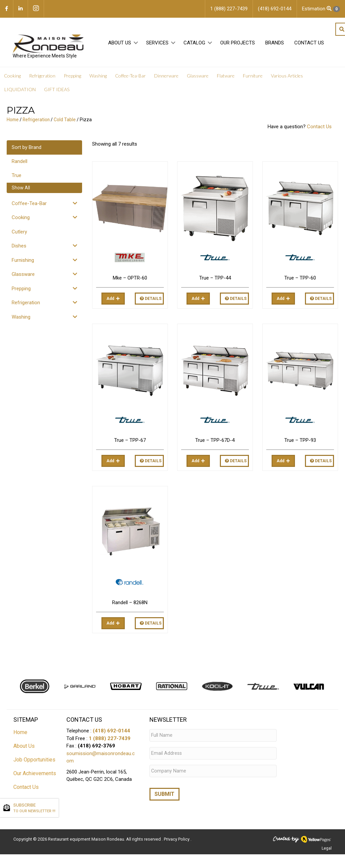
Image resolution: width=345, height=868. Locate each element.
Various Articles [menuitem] (287, 77)
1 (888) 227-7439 (110, 739)
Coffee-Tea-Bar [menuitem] (130, 77)
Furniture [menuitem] (253, 77)
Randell (20, 162)
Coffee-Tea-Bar (29, 204)
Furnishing (23, 261)
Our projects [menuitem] (237, 44)
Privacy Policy (177, 836)
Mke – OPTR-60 (130, 279)
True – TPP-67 (130, 441)
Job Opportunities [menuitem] (34, 761)
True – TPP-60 (300, 279)
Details (151, 300)
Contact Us (319, 128)
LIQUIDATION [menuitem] (20, 90)
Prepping (21, 290)
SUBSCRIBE (34, 808)
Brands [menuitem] (274, 44)
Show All (21, 189)
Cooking (21, 218)
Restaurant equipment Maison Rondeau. (87, 836)
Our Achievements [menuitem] (35, 774)
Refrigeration (36, 121)
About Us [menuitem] (119, 44)
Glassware (23, 275)
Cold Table (65, 121)
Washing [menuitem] (98, 77)
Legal (327, 846)
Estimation (321, 9)
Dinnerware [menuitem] (166, 77)
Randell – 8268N (130, 603)
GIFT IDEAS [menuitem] (57, 90)
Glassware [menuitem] (198, 77)
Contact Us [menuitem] (308, 44)
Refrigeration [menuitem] (42, 77)
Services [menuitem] (157, 44)
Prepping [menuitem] (72, 77)
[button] (135, 44)
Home (13, 121)
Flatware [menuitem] (226, 77)
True (17, 176)
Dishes (19, 247)
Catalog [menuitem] (194, 44)
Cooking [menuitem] (12, 77)
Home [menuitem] (20, 733)
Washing (21, 318)
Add (110, 300)
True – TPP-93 (300, 441)
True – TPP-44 (215, 279)
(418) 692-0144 (111, 732)
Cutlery (19, 233)
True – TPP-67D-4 (215, 441)
